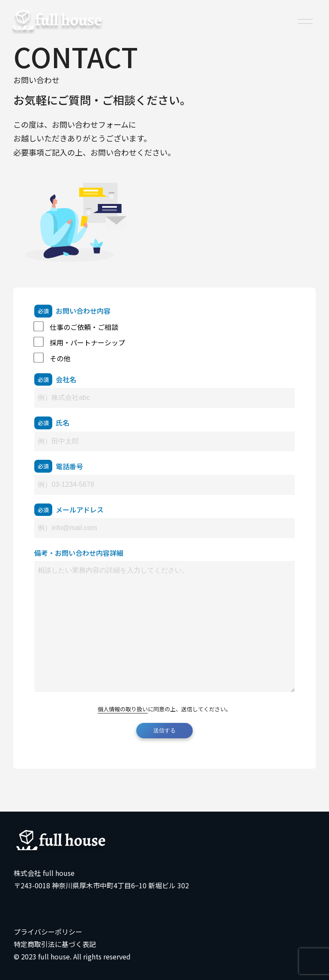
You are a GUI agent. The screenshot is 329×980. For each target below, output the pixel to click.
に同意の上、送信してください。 (164, 709)
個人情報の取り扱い (123, 709)
